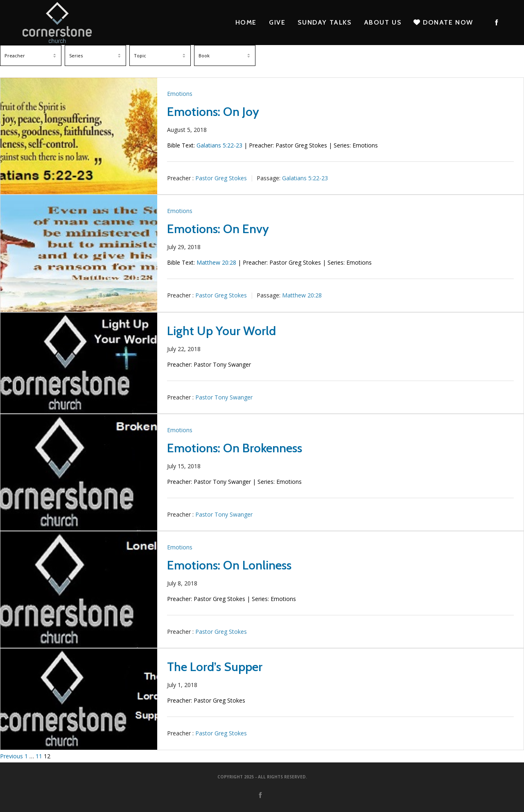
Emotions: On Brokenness (235, 448)
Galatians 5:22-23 (219, 145)
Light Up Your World (221, 331)
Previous (11, 756)
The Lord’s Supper (215, 667)
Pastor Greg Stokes (221, 178)
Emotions (180, 94)
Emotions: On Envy (218, 229)
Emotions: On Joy (213, 112)
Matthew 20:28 (216, 262)
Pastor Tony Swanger (224, 397)
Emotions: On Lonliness (229, 565)
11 (39, 756)
